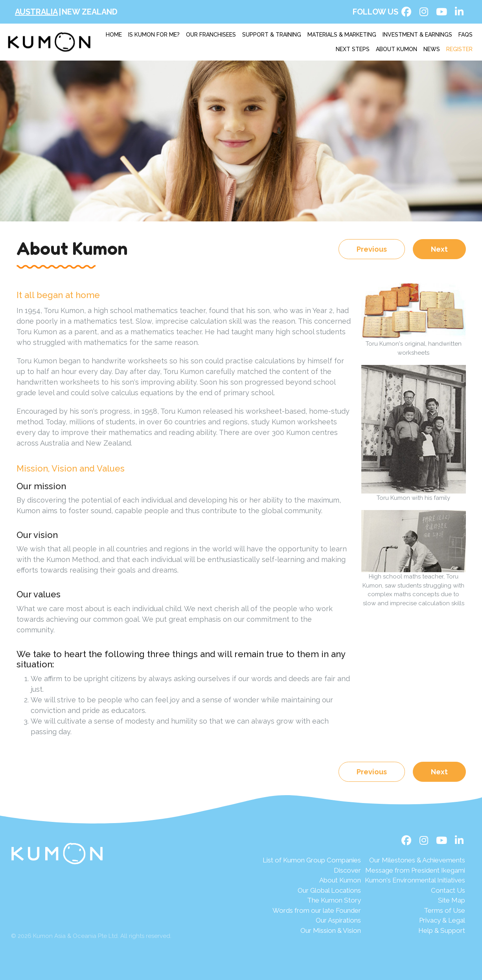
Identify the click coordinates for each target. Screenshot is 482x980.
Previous (372, 249)
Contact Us (448, 890)
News (432, 49)
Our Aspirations (338, 920)
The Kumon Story (334, 900)
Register (459, 49)
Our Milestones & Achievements (417, 860)
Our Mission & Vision (331, 930)
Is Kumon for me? (154, 35)
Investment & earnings (417, 35)
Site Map (452, 900)
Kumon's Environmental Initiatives (415, 880)
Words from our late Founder (317, 910)
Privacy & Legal (442, 920)
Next (439, 249)
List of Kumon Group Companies (312, 860)
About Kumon (396, 49)
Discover (347, 870)
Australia (36, 12)
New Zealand (90, 12)
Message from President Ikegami (415, 870)
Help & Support (442, 930)
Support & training (272, 35)
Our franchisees (211, 35)
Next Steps (353, 49)
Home (114, 35)
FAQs (465, 35)
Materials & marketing (342, 35)
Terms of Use (444, 910)
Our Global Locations (329, 890)
